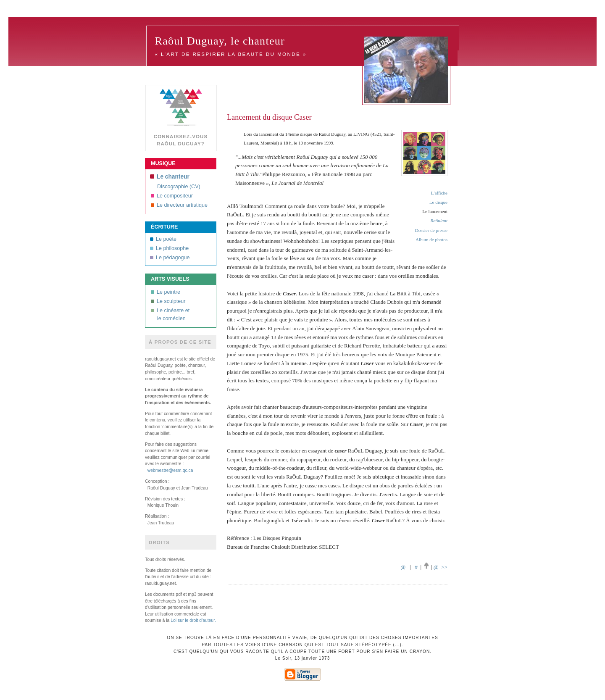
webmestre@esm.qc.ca (170, 470)
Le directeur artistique (179, 205)
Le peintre (166, 292)
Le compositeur (172, 196)
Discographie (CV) (179, 187)
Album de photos (431, 239)
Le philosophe (169, 248)
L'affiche (439, 193)
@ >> (441, 567)
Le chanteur (170, 177)
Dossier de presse (431, 230)
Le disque (438, 202)
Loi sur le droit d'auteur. (193, 620)
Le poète (163, 239)
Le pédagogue (170, 258)
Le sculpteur (168, 301)
